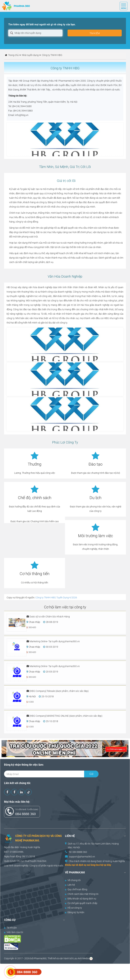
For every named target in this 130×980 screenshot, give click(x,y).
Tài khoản (10, 928)
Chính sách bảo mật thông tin (82, 894)
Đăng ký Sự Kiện (75, 912)
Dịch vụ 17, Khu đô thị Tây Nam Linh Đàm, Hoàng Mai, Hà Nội (93, 846)
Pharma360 (40, 958)
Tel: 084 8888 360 (78, 852)
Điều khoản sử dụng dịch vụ (81, 899)
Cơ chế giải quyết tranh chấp (81, 903)
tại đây (107, 865)
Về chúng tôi (73, 880)
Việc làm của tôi (14, 932)
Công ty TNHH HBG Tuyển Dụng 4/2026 (56, 598)
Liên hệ (70, 885)
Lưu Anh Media (81, 958)
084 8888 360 (25, 814)
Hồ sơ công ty (73, 908)
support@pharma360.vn (82, 857)
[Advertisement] (62, 972)
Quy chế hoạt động (76, 889)
